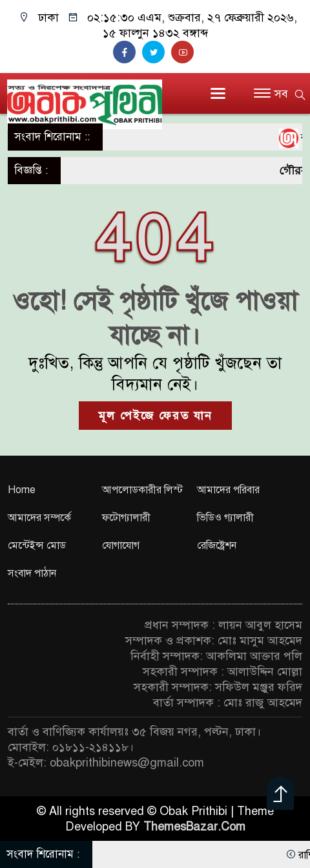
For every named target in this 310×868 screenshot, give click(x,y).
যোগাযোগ (121, 545)
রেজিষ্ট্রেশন (217, 545)
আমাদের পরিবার (228, 490)
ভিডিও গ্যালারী (225, 518)
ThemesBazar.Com (194, 827)
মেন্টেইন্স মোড (37, 545)
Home (22, 490)
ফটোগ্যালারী (126, 518)
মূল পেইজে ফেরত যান (155, 416)
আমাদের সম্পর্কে (39, 518)
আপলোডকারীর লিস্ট (142, 490)
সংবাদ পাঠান (32, 573)
